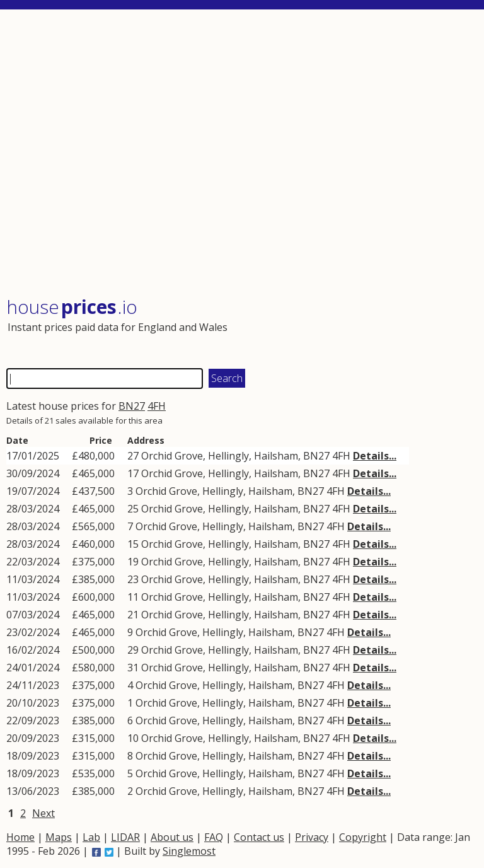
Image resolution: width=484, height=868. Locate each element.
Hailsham (276, 456)
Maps (59, 837)
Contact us (259, 837)
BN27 (132, 406)
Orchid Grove (172, 456)
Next (43, 813)
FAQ (214, 837)
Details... (375, 456)
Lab (91, 837)
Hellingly (228, 456)
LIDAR (125, 837)
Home (20, 837)
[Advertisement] (241, 154)
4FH (157, 406)
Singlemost (189, 851)
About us (172, 837)
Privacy (312, 837)
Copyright (363, 837)
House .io (72, 307)
